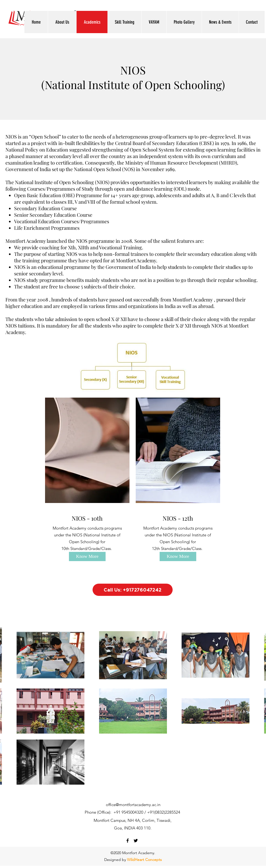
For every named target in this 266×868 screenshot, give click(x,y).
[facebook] (128, 841)
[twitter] (136, 841)
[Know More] (87, 556)
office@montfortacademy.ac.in (133, 805)
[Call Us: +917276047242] (133, 590)
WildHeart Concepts (144, 860)
